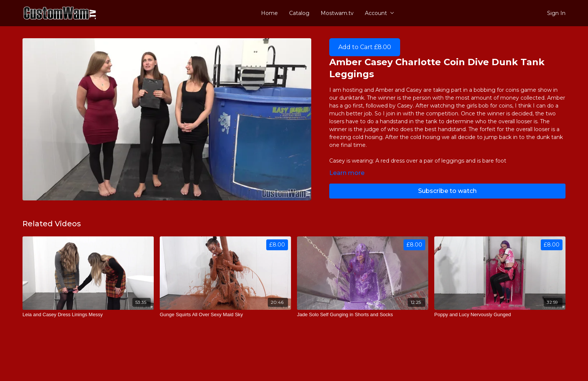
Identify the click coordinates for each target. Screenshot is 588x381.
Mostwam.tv (337, 13)
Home (269, 13)
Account (379, 13)
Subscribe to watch (447, 191)
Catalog (299, 13)
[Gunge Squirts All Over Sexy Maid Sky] (225, 315)
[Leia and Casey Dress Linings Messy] (88, 315)
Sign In (556, 13)
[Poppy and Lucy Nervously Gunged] (500, 315)
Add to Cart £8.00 (365, 47)
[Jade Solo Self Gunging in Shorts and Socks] (363, 315)
